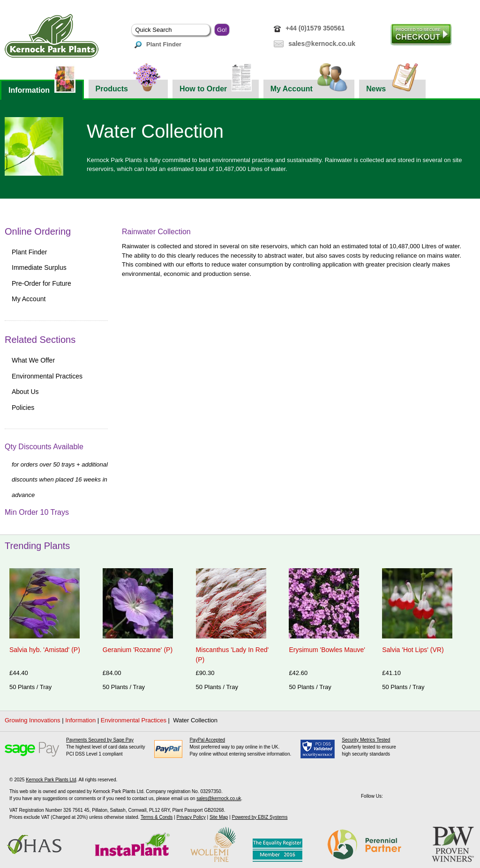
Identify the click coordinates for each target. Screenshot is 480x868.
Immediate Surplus (39, 267)
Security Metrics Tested (366, 740)
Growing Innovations (33, 720)
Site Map (219, 817)
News (392, 86)
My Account (309, 86)
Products (128, 86)
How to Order (216, 86)
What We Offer (33, 360)
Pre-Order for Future (41, 283)
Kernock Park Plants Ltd (51, 780)
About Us (25, 392)
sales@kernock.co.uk (322, 44)
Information (42, 87)
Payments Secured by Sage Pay (100, 740)
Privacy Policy (191, 817)
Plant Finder (158, 44)
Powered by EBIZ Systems (260, 817)
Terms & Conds (157, 817)
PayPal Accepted (207, 740)
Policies (23, 408)
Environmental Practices (47, 376)
